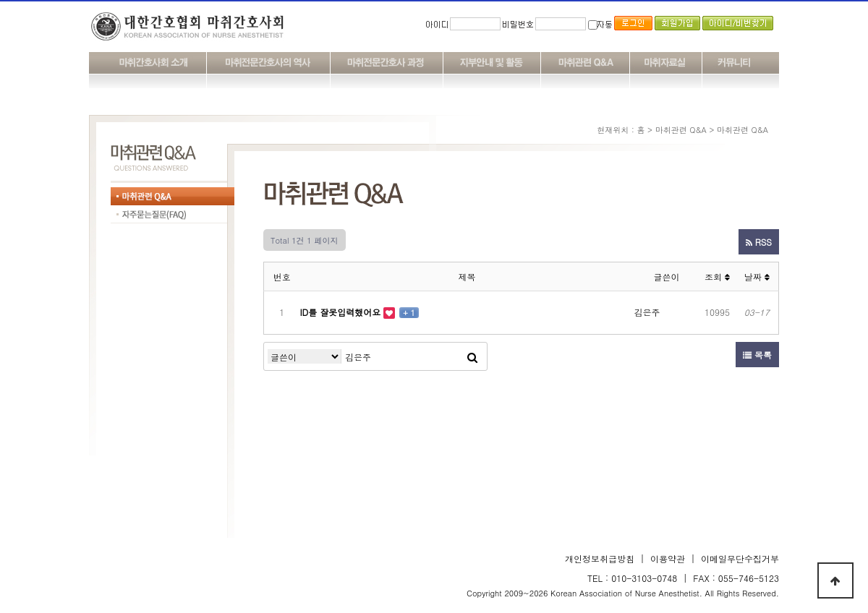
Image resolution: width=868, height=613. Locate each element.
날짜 (757, 277)
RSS (759, 242)
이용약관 (668, 558)
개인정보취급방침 (600, 558)
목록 (757, 355)
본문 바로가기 (0, 0)
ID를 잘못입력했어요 (342, 312)
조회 (717, 277)
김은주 (647, 312)
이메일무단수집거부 (740, 558)
